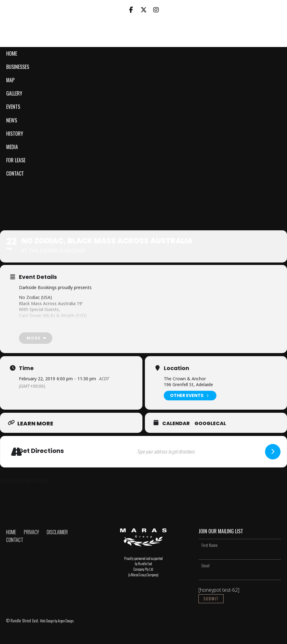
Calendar (176, 424)
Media (12, 147)
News (12, 120)
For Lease (16, 160)
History (15, 134)
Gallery (14, 93)
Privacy (31, 532)
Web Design (47, 621)
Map (10, 80)
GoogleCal (210, 424)
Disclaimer (57, 532)
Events (13, 107)
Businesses (18, 67)
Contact (15, 173)
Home (12, 53)
